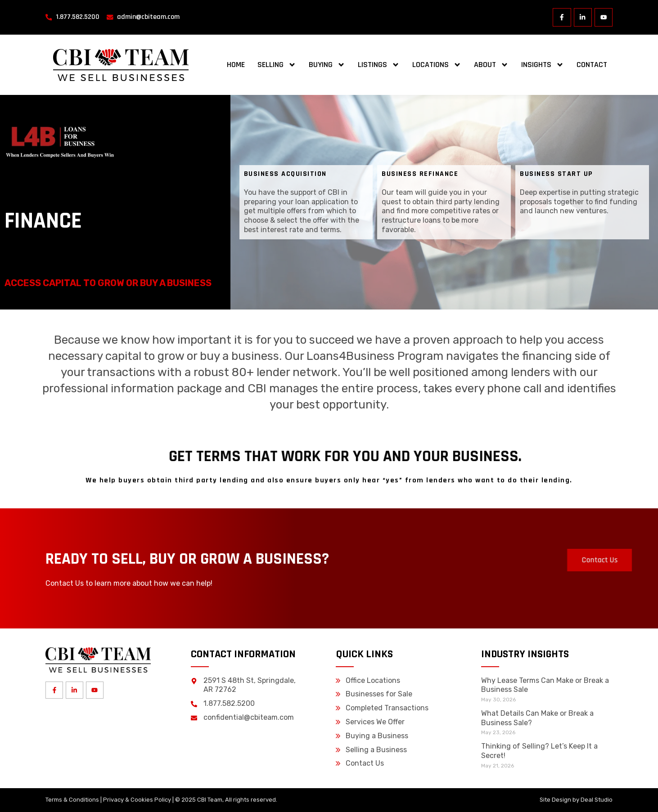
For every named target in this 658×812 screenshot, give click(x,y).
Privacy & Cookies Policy (137, 800)
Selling (277, 65)
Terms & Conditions (72, 800)
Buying (327, 65)
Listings (379, 65)
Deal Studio (597, 800)
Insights (543, 65)
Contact (592, 65)
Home (236, 65)
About (491, 65)
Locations (437, 65)
